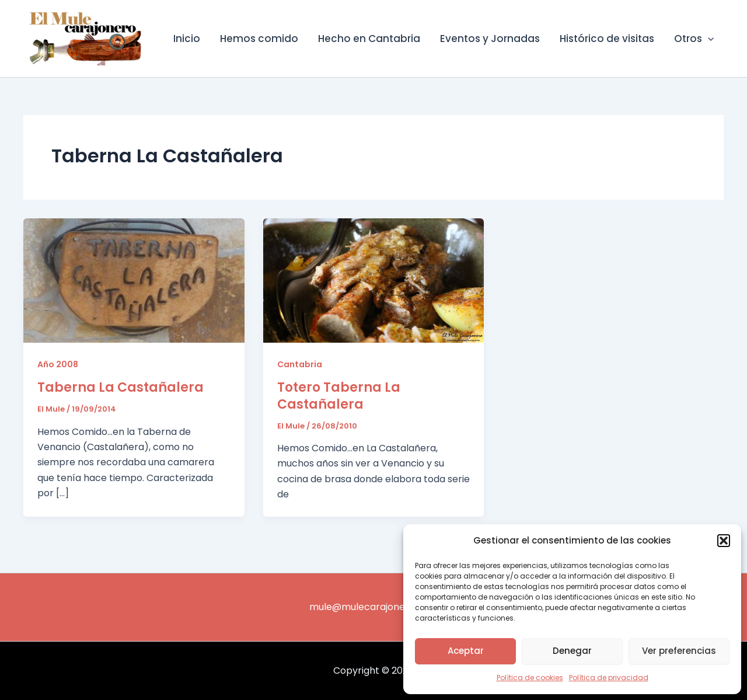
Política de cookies (530, 678)
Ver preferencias (679, 651)
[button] (724, 541)
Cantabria (300, 364)
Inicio (187, 39)
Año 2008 (58, 364)
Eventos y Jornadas (490, 39)
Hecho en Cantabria (369, 39)
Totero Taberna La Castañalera (339, 396)
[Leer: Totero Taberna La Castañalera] (374, 280)
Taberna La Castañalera (121, 387)
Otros (694, 39)
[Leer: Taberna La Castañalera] (134, 280)
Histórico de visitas (607, 39)
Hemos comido (259, 39)
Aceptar (466, 651)
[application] (708, 39)
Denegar (572, 651)
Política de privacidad (609, 678)
